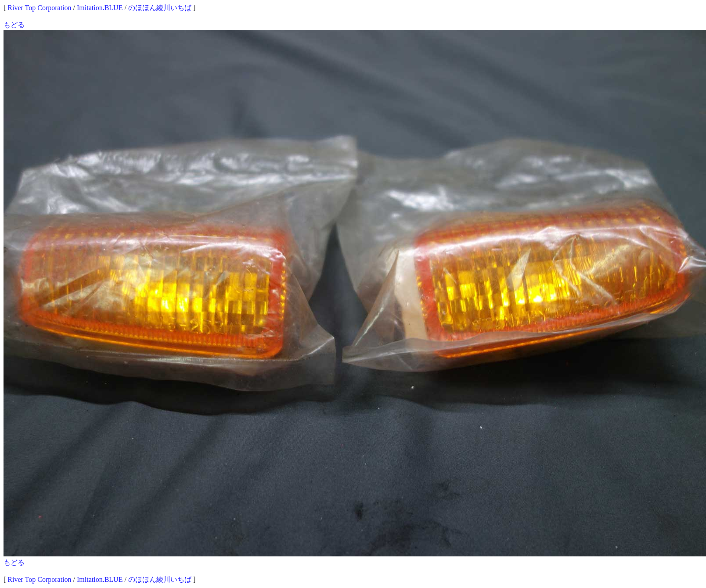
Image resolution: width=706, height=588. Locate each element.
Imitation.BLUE (100, 8)
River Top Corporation (39, 8)
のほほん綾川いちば (160, 8)
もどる (14, 25)
